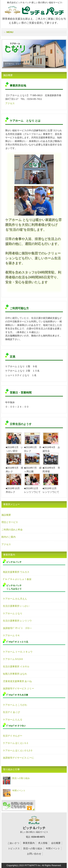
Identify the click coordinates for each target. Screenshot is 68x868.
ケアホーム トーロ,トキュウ (18, 652)
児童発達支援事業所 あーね (17, 681)
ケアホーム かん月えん (15, 599)
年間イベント (14, 791)
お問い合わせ (34, 854)
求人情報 (43, 843)
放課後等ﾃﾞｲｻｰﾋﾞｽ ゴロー (17, 628)
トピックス (14, 848)
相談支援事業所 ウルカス (16, 572)
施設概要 (6, 515)
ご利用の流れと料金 (12, 530)
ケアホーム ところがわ (15, 705)
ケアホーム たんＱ (13, 720)
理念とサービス (10, 522)
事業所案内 (29, 843)
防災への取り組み (16, 778)
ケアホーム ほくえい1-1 (16, 743)
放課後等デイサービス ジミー (19, 688)
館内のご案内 (9, 537)
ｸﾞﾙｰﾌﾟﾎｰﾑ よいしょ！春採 (17, 579)
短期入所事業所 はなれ (15, 674)
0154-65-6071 (38, 837)
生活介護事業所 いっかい (16, 606)
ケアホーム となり (13, 613)
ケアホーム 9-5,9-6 (13, 659)
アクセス (10, 103)
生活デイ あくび (12, 712)
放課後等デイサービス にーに (19, 758)
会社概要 (56, 843)
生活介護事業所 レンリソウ (17, 621)
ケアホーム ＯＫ (12, 635)
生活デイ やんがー (13, 736)
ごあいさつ (13, 843)
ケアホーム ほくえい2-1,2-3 (18, 750)
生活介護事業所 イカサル (16, 666)
